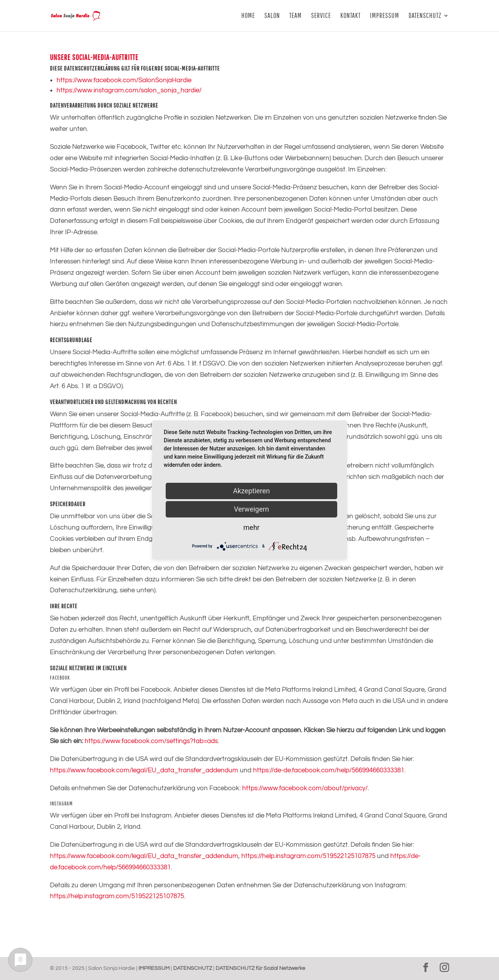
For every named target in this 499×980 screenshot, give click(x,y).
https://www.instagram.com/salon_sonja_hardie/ (129, 90)
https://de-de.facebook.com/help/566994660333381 (329, 770)
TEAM (296, 16)
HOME (248, 16)
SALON (272, 16)
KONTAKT (350, 16)
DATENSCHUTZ (425, 16)
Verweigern (251, 509)
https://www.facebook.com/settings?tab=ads (151, 741)
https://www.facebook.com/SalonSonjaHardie (124, 80)
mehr (251, 527)
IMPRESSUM (385, 16)
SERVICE (321, 16)
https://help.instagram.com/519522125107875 (308, 856)
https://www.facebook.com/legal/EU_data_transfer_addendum (144, 770)
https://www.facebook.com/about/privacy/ (305, 788)
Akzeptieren (252, 491)
